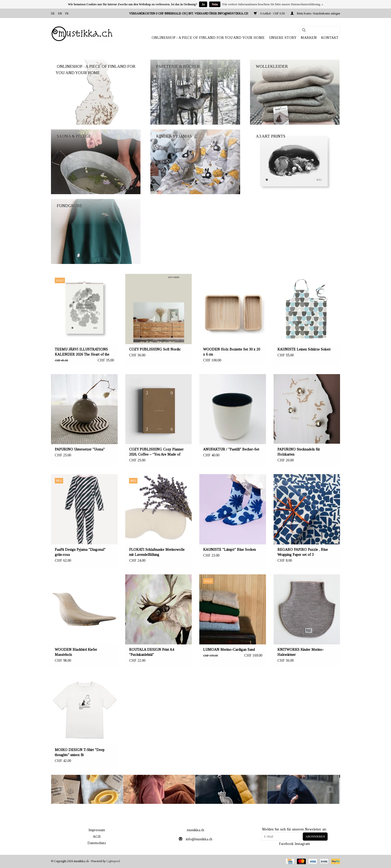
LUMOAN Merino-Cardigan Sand (229, 650)
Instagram (302, 844)
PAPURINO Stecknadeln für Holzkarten (299, 452)
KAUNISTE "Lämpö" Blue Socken (229, 550)
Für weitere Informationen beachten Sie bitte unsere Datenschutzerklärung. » (273, 4)
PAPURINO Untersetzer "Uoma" (80, 449)
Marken (309, 38)
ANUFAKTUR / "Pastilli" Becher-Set (231, 449)
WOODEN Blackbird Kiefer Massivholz (76, 652)
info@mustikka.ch (199, 839)
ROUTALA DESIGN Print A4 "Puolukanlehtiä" (152, 652)
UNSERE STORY (283, 38)
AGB (97, 837)
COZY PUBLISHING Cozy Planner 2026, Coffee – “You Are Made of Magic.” (156, 452)
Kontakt (330, 38)
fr (67, 13)
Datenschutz (97, 843)
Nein (215, 4)
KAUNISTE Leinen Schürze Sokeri (304, 349)
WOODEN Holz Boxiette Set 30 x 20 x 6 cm (232, 352)
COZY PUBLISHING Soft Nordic (155, 349)
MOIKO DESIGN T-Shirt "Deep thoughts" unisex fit (80, 752)
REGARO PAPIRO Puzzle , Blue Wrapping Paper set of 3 (303, 552)
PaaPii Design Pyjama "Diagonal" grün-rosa (80, 552)
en (60, 13)
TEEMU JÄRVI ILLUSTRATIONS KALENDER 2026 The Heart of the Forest (82, 352)
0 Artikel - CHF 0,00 (270, 13)
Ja (203, 4)
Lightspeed (113, 861)
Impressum (97, 830)
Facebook (286, 844)
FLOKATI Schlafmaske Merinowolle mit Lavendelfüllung (157, 552)
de (53, 13)
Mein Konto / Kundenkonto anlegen (315, 13)
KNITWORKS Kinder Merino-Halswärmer (301, 652)
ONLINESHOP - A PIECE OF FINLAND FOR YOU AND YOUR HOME (208, 38)
